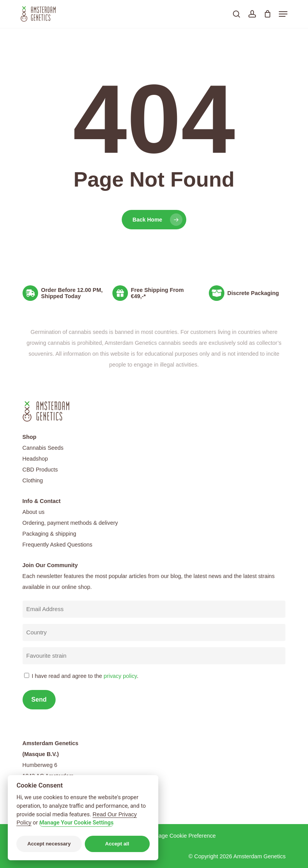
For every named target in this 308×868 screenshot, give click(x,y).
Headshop (35, 459)
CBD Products (40, 470)
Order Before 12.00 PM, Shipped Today (72, 293)
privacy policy (120, 676)
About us (34, 512)
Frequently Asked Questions (58, 545)
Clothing (33, 480)
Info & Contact (42, 501)
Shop (30, 437)
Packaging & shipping (49, 534)
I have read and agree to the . (85, 676)
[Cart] (267, 14)
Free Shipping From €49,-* (157, 293)
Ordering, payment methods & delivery (70, 523)
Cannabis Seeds (43, 448)
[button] (283, 14)
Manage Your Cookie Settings (76, 823)
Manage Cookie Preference (182, 836)
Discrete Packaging (253, 293)
